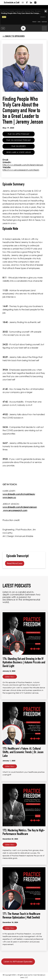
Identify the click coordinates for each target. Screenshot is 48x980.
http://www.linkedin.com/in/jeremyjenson (23, 165)
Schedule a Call (12, 2)
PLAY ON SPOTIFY (19, 146)
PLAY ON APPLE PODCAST (19, 134)
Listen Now (10, 677)
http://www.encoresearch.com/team (21, 170)
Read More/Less (15, 563)
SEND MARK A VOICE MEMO (19, 152)
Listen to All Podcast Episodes (18, 962)
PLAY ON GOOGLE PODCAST (19, 140)
